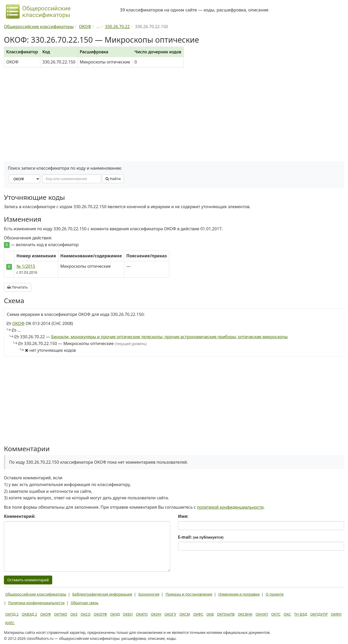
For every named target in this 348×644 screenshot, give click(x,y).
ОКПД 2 (12, 614)
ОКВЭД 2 (29, 614)
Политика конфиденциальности (36, 603)
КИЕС (10, 623)
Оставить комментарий (28, 580)
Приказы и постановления (189, 594)
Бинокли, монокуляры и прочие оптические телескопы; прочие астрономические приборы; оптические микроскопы (169, 337)
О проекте (275, 594)
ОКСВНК (245, 614)
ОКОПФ (100, 614)
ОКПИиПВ (226, 614)
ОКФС (198, 614)
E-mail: (201, 537)
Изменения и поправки (239, 594)
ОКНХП (262, 614)
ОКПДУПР (319, 614)
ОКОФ (18, 323)
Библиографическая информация (102, 594)
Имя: (183, 516)
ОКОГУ (170, 614)
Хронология (149, 594)
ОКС (287, 614)
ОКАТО (142, 614)
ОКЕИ (128, 614)
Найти (113, 179)
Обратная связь (85, 603)
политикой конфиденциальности (230, 507)
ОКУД (115, 614)
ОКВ (210, 614)
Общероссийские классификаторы (36, 594)
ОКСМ (185, 614)
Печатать (18, 287)
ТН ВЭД (301, 614)
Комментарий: (20, 516)
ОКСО (86, 614)
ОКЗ (74, 614)
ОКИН (156, 614)
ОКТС (276, 614)
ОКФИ (336, 614)
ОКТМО (61, 614)
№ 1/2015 (26, 266)
